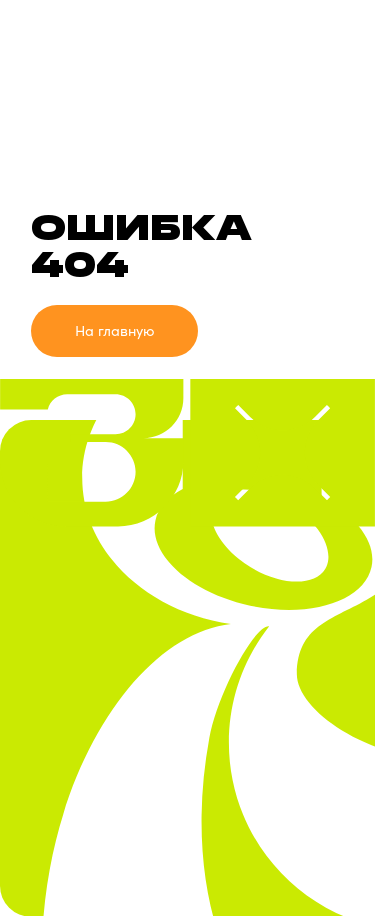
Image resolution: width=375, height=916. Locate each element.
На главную (115, 330)
